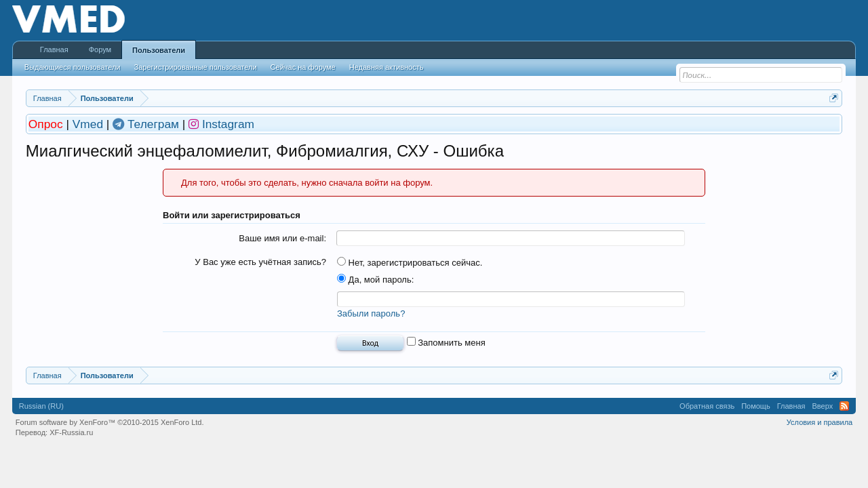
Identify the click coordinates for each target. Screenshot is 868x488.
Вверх (823, 406)
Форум (100, 49)
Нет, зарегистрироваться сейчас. (410, 263)
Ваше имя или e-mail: (282, 238)
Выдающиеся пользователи (73, 67)
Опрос (47, 124)
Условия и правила (820, 422)
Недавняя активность (387, 67)
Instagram (228, 124)
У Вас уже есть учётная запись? (260, 262)
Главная (54, 49)
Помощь (756, 406)
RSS (844, 406)
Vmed (88, 124)
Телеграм (155, 124)
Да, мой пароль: (375, 280)
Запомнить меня (446, 343)
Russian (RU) (41, 406)
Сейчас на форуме (303, 67)
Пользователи (159, 50)
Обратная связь (707, 406)
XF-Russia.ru (71, 432)
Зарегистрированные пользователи (196, 67)
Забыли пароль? (371, 313)
